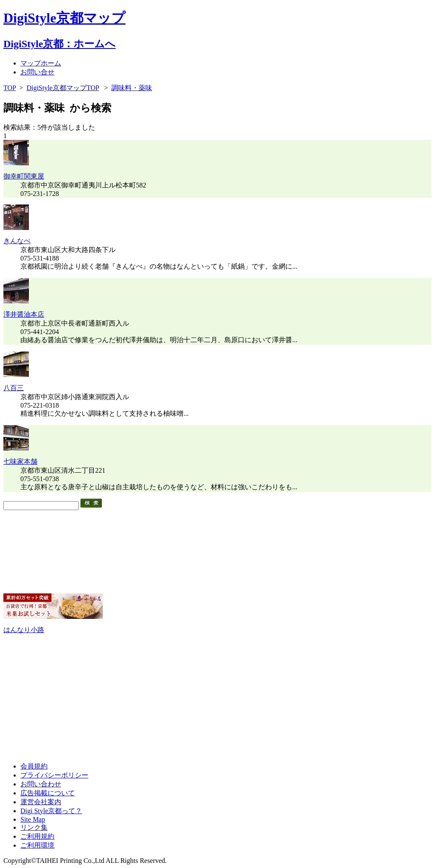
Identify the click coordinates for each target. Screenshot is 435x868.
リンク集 (34, 827)
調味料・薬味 (132, 88)
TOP (10, 88)
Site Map (33, 819)
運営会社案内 (41, 802)
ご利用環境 (37, 845)
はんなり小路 (24, 630)
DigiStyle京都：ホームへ (59, 44)
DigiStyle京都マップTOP (63, 88)
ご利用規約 (37, 836)
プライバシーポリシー (54, 775)
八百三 (14, 388)
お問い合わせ (41, 784)
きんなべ (17, 241)
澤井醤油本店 (24, 314)
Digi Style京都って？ (51, 811)
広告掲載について (48, 793)
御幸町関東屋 (24, 176)
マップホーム (41, 63)
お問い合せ (37, 72)
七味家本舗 (20, 461)
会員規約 (34, 766)
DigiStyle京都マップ (64, 18)
